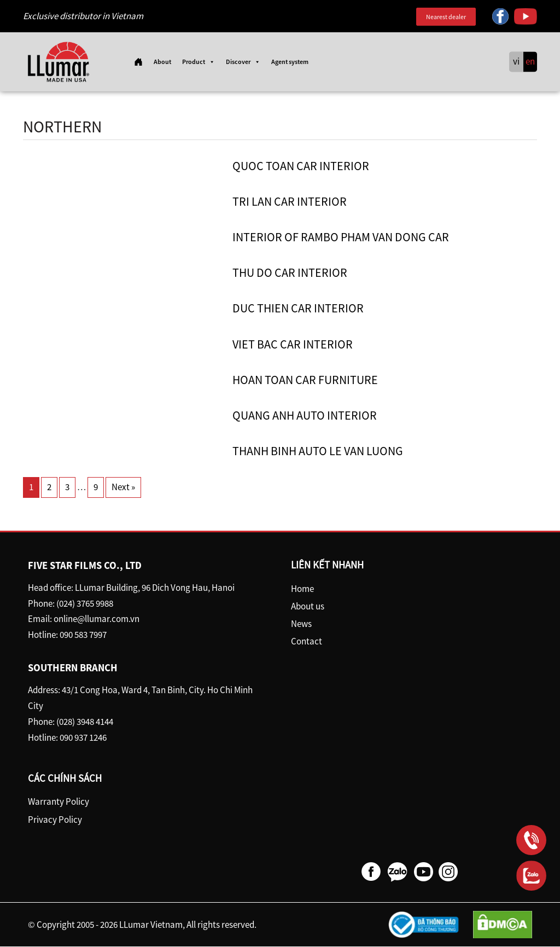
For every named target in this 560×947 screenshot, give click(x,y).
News (301, 624)
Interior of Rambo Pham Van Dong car (341, 237)
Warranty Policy (59, 802)
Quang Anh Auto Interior (305, 416)
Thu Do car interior (290, 273)
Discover (243, 62)
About (162, 62)
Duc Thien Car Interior (298, 309)
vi (516, 62)
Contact (307, 642)
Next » (123, 487)
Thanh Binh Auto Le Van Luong (318, 451)
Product (199, 62)
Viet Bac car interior (293, 344)
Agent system (290, 62)
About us (308, 606)
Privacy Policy (55, 820)
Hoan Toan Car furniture (305, 380)
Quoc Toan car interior (301, 166)
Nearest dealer (446, 17)
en (530, 62)
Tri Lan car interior (290, 201)
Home (302, 589)
